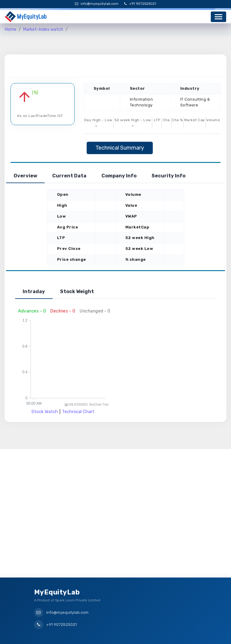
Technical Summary (120, 148)
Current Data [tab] (69, 176)
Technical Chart (78, 412)
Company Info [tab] (119, 176)
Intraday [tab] (34, 291)
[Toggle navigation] (218, 17)
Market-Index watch (43, 29)
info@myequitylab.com (97, 4)
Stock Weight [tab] (77, 291)
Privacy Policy (133, 634)
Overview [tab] (25, 176)
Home (11, 29)
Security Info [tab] (168, 176)
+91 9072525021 (140, 4)
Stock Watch (45, 412)
